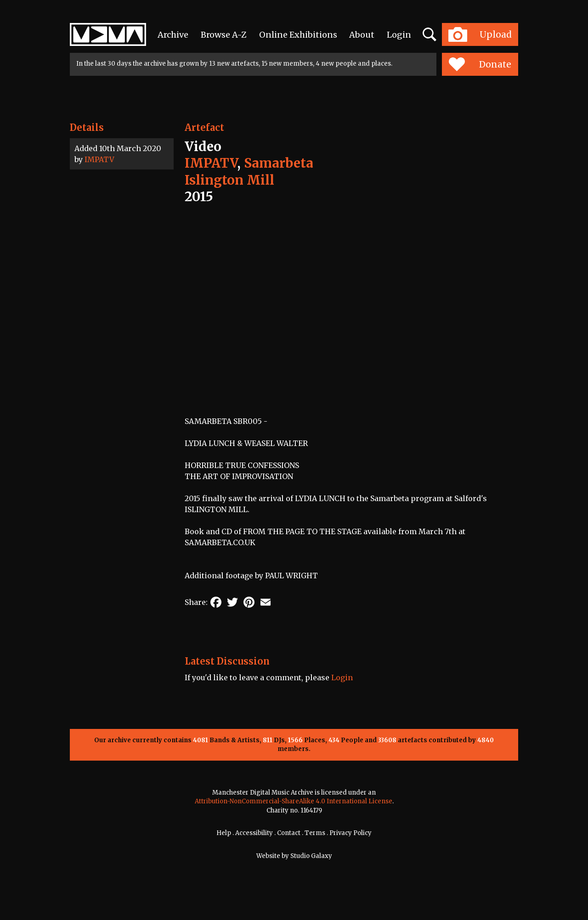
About (362, 35)
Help (224, 833)
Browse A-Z (224, 35)
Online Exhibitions (298, 35)
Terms (315, 833)
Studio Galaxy (311, 856)
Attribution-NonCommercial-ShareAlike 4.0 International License (294, 801)
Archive (173, 35)
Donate (480, 64)
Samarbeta (279, 163)
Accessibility (254, 833)
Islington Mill (229, 180)
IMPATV (99, 159)
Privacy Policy (351, 833)
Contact (289, 833)
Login (399, 35)
